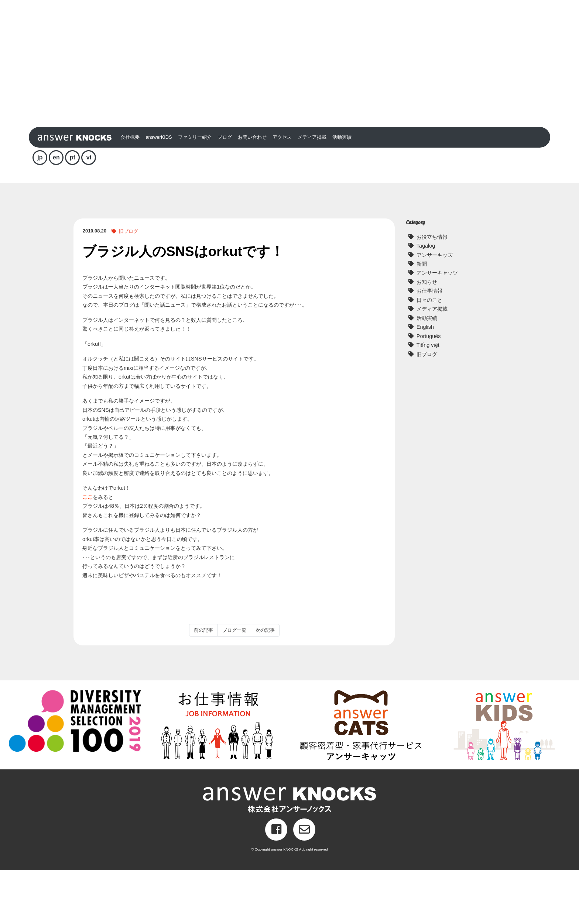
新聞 (422, 318)
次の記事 (265, 684)
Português (429, 390)
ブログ (225, 191)
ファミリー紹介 (195, 191)
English (425, 381)
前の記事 (203, 684)
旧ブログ (129, 285)
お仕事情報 (429, 345)
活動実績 (342, 191)
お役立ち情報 (432, 290)
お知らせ (427, 336)
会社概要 (130, 191)
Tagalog (426, 300)
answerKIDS (159, 191)
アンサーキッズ (435, 308)
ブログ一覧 (234, 684)
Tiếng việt (428, 399)
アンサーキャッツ (437, 327)
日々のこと (429, 354)
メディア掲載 (312, 191)
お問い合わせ (252, 191)
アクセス (282, 191)
